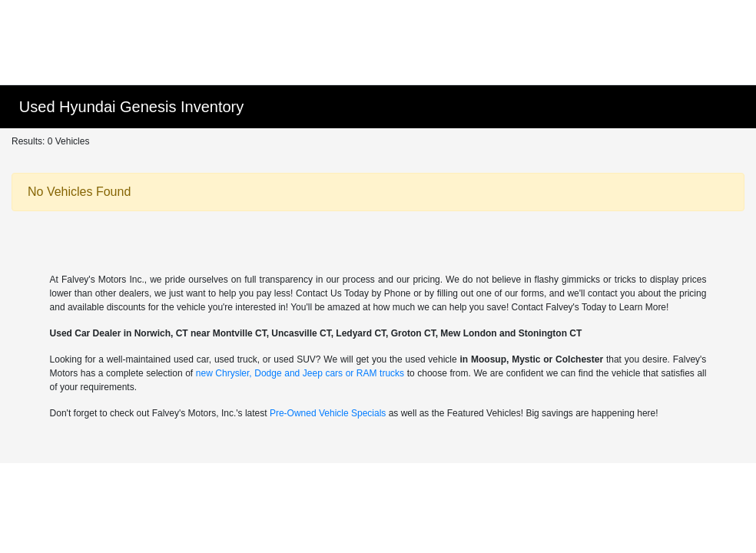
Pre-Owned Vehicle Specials (328, 413)
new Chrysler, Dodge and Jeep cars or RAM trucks (300, 373)
